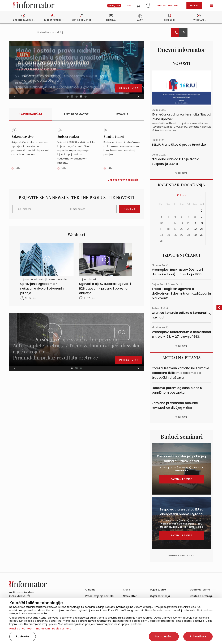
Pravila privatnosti (21, 629)
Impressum (43, 629)
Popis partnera (62, 629)
